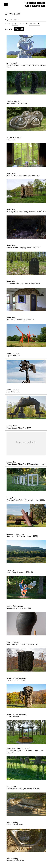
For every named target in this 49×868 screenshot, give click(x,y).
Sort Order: (30, 23)
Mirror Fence (12, 789)
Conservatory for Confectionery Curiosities (25, 750)
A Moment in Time (14, 103)
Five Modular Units (15, 500)
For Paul (10, 680)
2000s (19, 29)
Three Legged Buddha (16, 428)
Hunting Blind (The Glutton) (18, 175)
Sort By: (12, 23)
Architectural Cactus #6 (16, 608)
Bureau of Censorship (16, 320)
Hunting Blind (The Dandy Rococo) (21, 212)
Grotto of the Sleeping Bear (19, 248)
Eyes (8, 139)
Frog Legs (11, 392)
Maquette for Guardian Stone (19, 644)
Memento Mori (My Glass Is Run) (21, 284)
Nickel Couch (12, 825)
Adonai (10, 536)
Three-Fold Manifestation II (18, 65)
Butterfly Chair (13, 861)
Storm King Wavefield (16, 572)
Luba (9, 716)
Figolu (9, 356)
